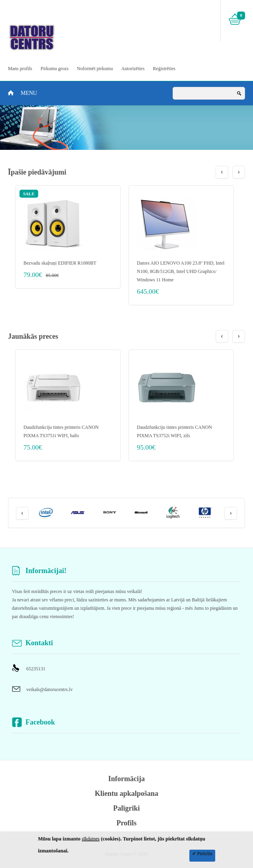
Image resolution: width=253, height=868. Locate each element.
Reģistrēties (164, 69)
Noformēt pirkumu (95, 69)
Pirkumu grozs (54, 69)
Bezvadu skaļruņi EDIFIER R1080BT (60, 263)
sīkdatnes (91, 839)
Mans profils (20, 69)
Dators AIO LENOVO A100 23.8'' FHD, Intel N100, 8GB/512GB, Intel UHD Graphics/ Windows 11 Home (181, 271)
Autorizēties (133, 69)
